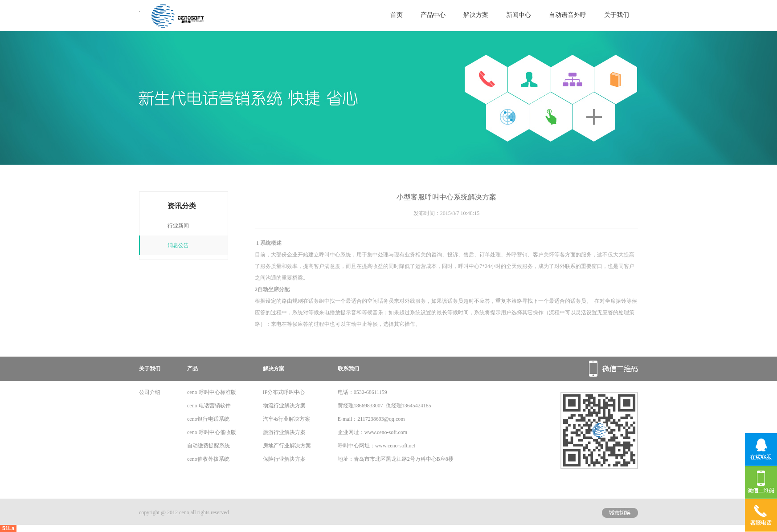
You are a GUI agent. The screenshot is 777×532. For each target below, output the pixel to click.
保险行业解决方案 (284, 459)
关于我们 (617, 15)
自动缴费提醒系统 (209, 446)
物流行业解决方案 (284, 406)
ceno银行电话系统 (208, 419)
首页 (397, 15)
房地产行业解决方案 (287, 446)
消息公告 (178, 245)
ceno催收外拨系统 (208, 459)
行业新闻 (178, 226)
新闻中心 (519, 15)
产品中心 (433, 15)
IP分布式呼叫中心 (284, 392)
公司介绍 (150, 392)
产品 (192, 369)
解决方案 (476, 15)
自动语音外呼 (568, 15)
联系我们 (348, 369)
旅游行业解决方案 (284, 432)
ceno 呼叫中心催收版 (212, 432)
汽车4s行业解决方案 (287, 419)
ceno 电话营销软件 (209, 406)
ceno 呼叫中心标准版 (212, 392)
